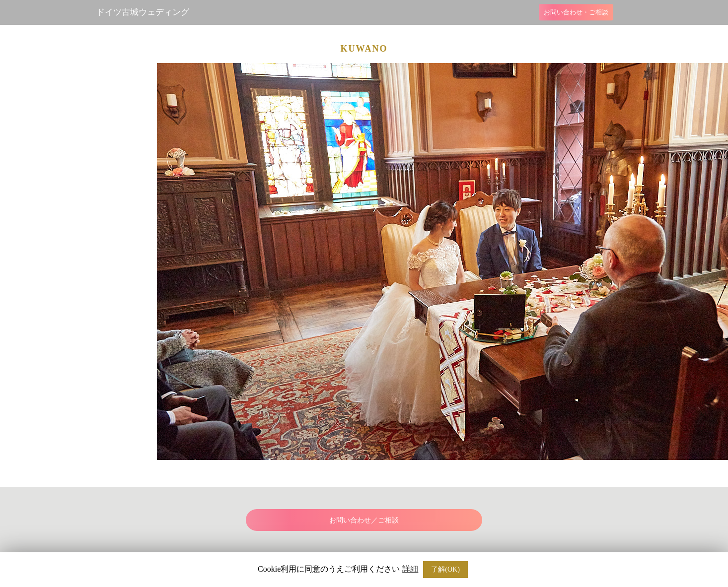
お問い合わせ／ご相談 (364, 520)
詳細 (410, 569)
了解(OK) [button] (445, 569)
